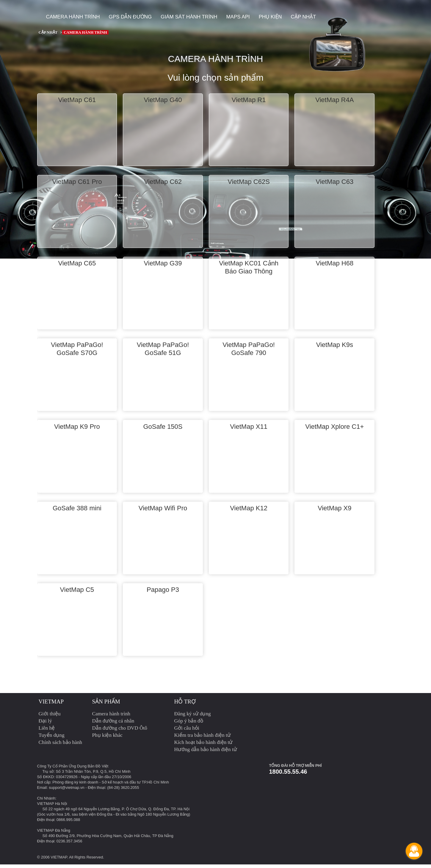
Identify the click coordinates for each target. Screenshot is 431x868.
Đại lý (45, 724)
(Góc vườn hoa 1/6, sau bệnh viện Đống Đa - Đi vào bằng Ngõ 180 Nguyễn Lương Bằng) (114, 818)
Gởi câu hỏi (187, 732)
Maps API (238, 17)
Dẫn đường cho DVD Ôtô (120, 732)
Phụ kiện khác (108, 739)
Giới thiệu (50, 717)
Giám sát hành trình (189, 17)
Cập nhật (303, 17)
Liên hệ (47, 732)
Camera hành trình (73, 17)
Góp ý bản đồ (189, 724)
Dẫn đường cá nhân (113, 724)
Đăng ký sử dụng (193, 717)
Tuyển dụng (52, 739)
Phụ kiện (270, 17)
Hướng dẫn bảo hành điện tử (206, 753)
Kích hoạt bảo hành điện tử (204, 746)
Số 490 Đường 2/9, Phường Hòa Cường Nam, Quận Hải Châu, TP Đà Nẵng (108, 839)
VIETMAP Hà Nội (52, 807)
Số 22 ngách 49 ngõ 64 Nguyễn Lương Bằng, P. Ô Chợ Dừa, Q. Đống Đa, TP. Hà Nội (116, 813)
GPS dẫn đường (130, 17)
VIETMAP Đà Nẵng (54, 834)
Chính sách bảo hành (61, 746)
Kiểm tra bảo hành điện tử (203, 739)
